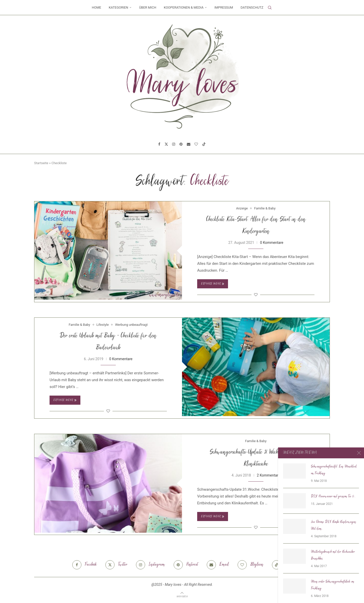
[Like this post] (256, 295)
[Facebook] (159, 144)
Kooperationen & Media (184, 7)
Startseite (41, 163)
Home (96, 7)
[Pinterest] (181, 144)
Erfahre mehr (213, 284)
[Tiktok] (204, 144)
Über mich (148, 7)
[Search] (270, 8)
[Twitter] (166, 144)
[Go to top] (182, 596)
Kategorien (118, 7)
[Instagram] (174, 144)
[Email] (189, 144)
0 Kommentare (272, 243)
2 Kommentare (268, 475)
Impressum (224, 7)
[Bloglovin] (196, 144)
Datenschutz (252, 7)
